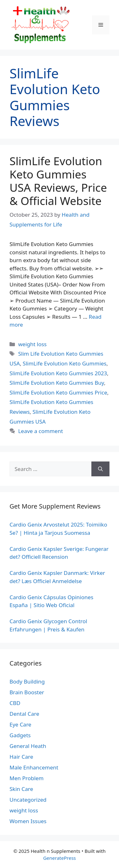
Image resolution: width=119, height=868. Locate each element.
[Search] (100, 469)
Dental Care (24, 714)
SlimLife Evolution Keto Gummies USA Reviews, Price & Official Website (58, 181)
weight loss (32, 344)
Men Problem (27, 778)
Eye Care (20, 724)
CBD (15, 703)
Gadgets (20, 735)
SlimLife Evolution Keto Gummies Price (58, 392)
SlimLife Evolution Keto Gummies (65, 363)
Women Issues (28, 821)
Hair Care (21, 757)
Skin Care (21, 789)
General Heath (28, 746)
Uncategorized (28, 800)
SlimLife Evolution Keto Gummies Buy (57, 383)
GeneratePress (60, 858)
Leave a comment (40, 431)
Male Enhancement (34, 767)
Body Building (27, 681)
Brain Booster (27, 692)
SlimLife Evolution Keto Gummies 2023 (58, 373)
